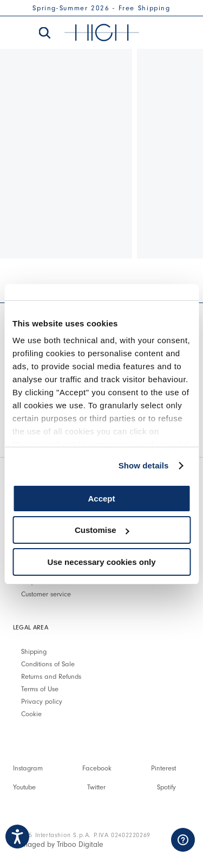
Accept (101, 499)
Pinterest (163, 768)
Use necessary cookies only (101, 562)
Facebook (97, 768)
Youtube (24, 787)
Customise (102, 530)
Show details (144, 465)
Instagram (28, 768)
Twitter (96, 787)
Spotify (166, 787)
